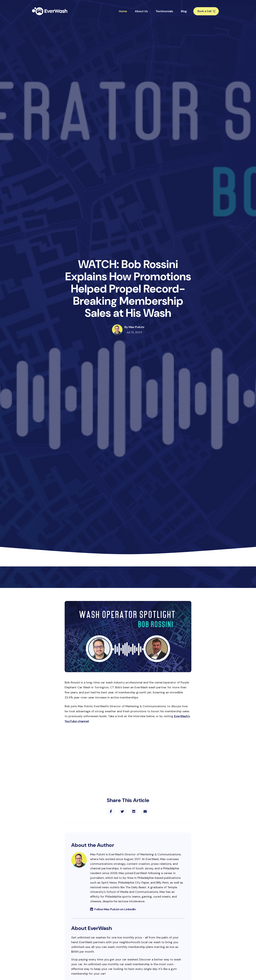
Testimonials (164, 11)
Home (123, 11)
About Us (141, 11)
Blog (184, 11)
